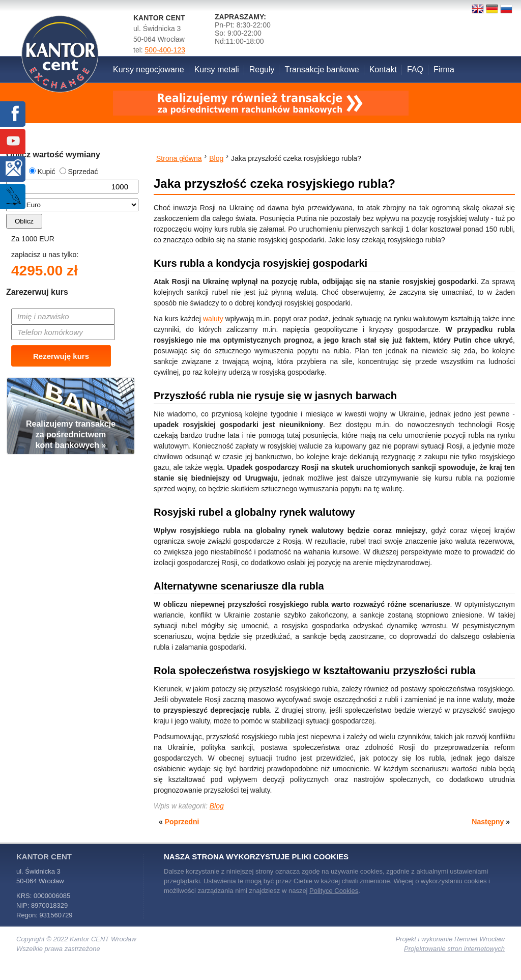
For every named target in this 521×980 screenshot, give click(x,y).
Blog (217, 806)
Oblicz (24, 221)
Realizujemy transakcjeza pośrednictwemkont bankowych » (71, 435)
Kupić (42, 172)
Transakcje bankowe (322, 69)
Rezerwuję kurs (61, 356)
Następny (488, 822)
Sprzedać (79, 172)
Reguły (262, 69)
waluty (213, 319)
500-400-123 (165, 50)
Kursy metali (217, 69)
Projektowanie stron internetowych (454, 949)
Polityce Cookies (334, 891)
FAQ (415, 69)
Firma (444, 69)
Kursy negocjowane (149, 69)
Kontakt (383, 69)
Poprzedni (182, 822)
